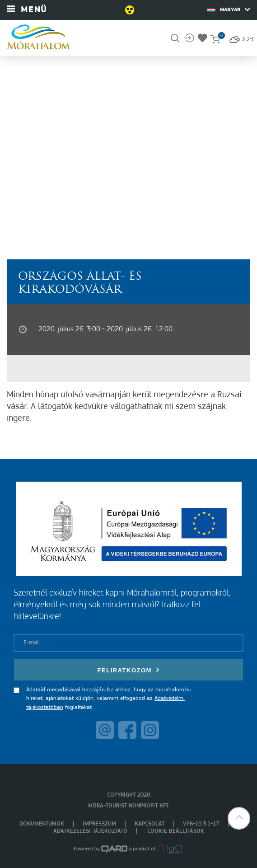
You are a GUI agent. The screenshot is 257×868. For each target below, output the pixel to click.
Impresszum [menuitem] (99, 824)
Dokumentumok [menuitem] (42, 824)
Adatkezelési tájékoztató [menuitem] (90, 831)
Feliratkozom (129, 670)
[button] (239, 818)
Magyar (229, 9)
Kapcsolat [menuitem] (150, 824)
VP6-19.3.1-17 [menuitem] (201, 824)
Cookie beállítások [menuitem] (176, 831)
